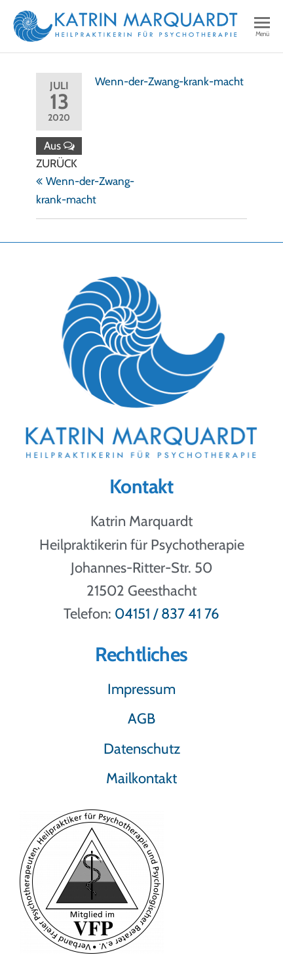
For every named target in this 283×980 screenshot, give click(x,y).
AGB (141, 719)
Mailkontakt (141, 778)
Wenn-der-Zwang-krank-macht (169, 81)
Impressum (141, 689)
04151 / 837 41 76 (167, 614)
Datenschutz (142, 749)
